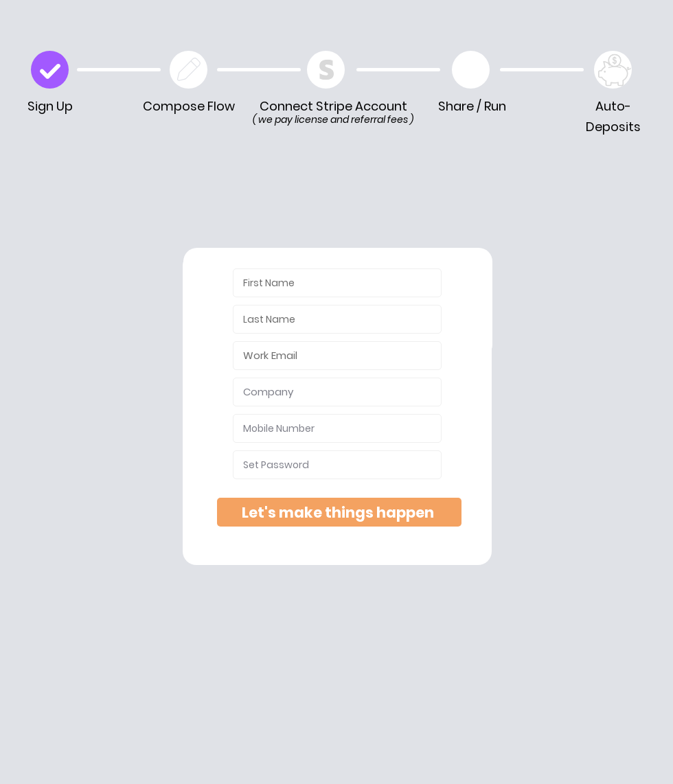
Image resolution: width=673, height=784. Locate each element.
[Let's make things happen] (339, 512)
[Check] (50, 70)
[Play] (471, 70)
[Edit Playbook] (189, 70)
